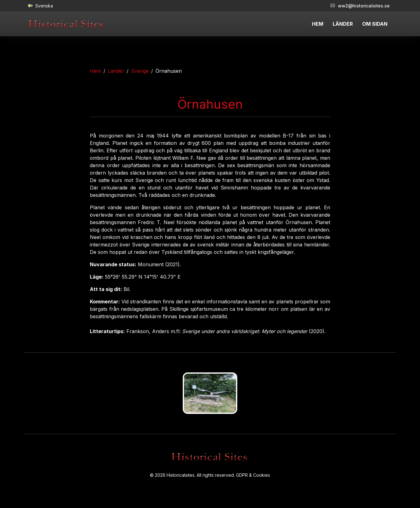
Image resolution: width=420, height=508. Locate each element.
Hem (95, 71)
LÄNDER (343, 24)
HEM (318, 24)
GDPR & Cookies (253, 475)
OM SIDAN (375, 24)
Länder (116, 71)
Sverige (140, 71)
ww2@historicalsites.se (360, 6)
